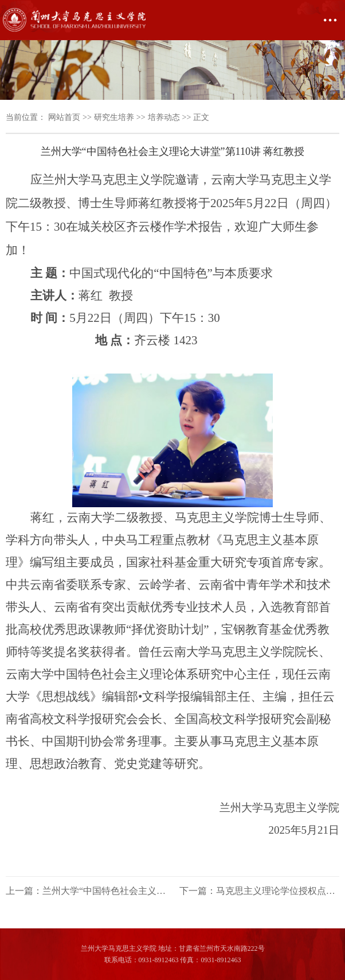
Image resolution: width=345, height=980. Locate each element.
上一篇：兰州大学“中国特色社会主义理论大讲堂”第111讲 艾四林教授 (86, 891)
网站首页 (64, 117)
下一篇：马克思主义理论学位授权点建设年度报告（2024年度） (259, 891)
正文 (201, 117)
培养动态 (164, 117)
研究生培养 (114, 117)
